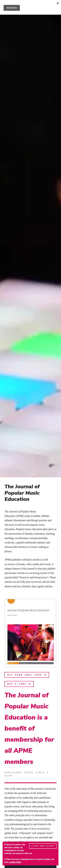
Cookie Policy (15, 862)
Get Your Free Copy (27, 675)
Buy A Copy (19, 684)
